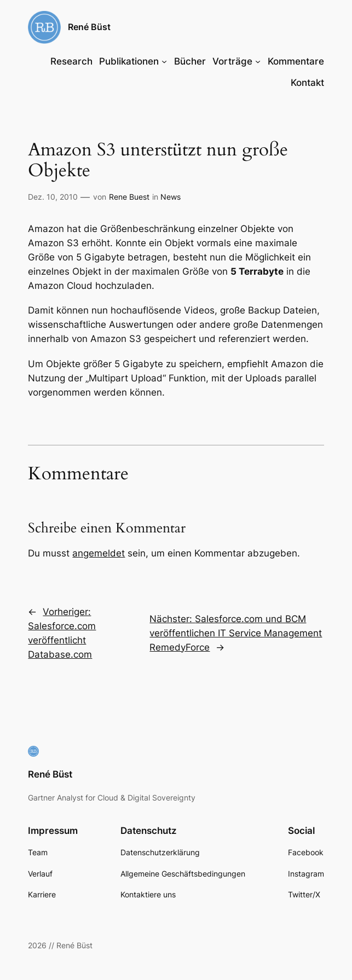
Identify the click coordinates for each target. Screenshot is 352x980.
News (171, 197)
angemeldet (99, 553)
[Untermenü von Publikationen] (164, 61)
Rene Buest (129, 197)
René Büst (89, 27)
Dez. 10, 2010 (53, 197)
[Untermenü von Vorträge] (258, 61)
